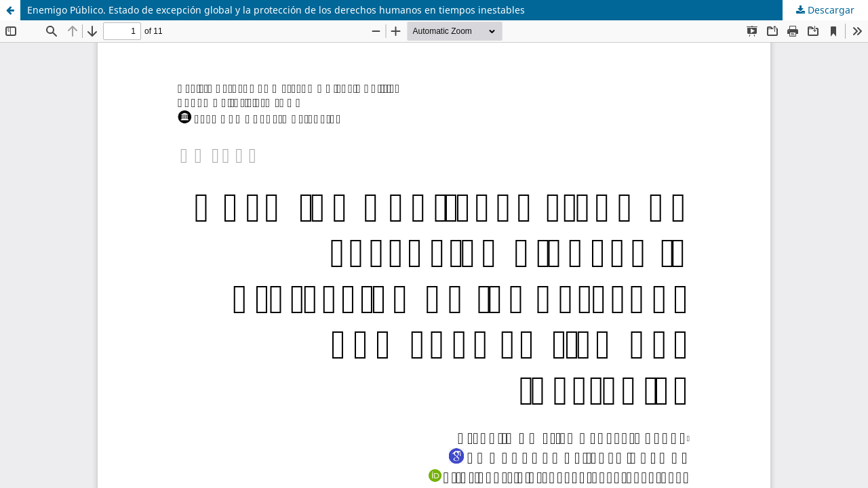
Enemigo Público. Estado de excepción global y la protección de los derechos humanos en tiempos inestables (276, 10)
